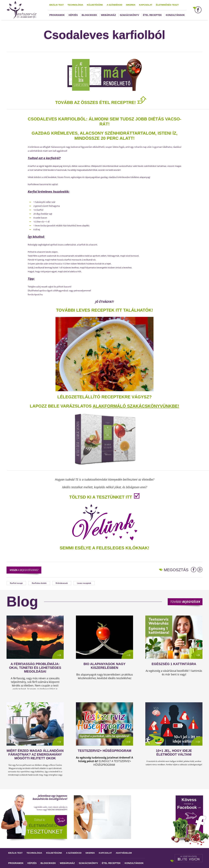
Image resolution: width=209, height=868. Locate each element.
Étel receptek (153, 15)
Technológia (75, 5)
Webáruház (108, 15)
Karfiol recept (16, 583)
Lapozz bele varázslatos (61, 406)
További (185, 602)
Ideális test (56, 5)
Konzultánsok (175, 15)
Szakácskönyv (129, 15)
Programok (57, 15)
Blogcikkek (89, 15)
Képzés (73, 15)
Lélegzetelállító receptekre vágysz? (104, 397)
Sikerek (131, 5)
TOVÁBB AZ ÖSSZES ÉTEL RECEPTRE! (101, 102)
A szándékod (114, 5)
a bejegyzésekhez (24, 570)
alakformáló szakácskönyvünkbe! (136, 406)
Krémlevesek (62, 583)
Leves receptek (84, 583)
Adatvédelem (124, 853)
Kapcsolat (146, 5)
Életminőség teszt (167, 5)
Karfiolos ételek (39, 583)
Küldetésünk (95, 5)
